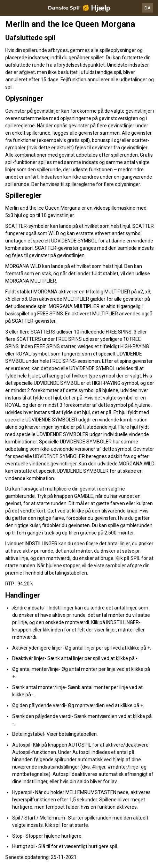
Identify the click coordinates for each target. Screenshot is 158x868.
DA (148, 8)
